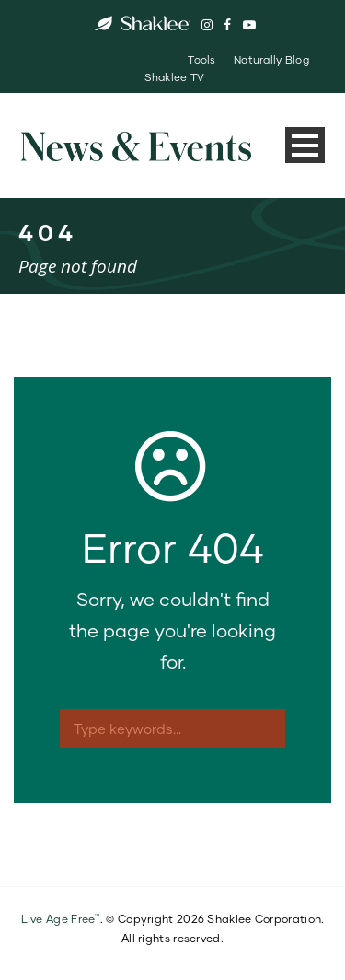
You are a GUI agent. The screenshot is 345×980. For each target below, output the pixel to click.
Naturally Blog (271, 59)
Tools (201, 59)
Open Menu (305, 145)
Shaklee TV (175, 77)
